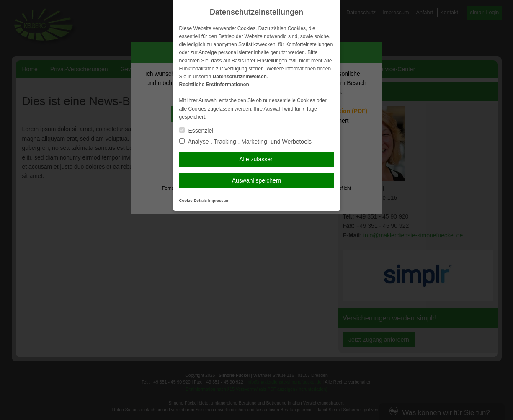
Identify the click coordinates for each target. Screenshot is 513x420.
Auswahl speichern (257, 180)
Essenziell (197, 131)
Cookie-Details (193, 200)
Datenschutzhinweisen (240, 77)
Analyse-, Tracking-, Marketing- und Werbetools (246, 142)
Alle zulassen (256, 159)
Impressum (219, 200)
